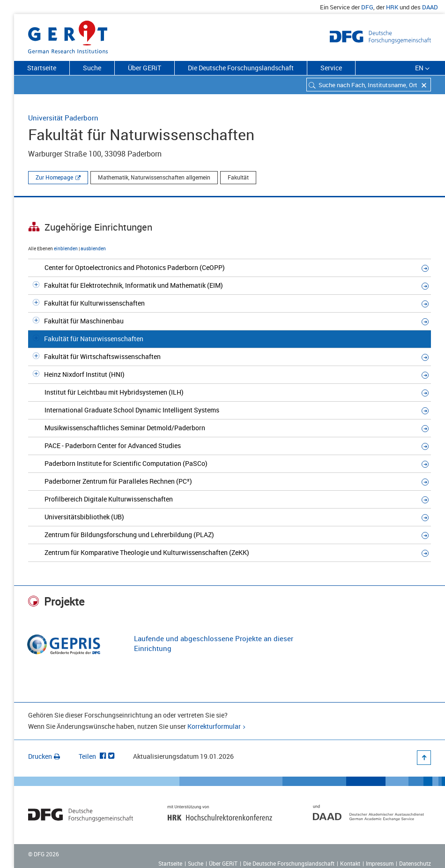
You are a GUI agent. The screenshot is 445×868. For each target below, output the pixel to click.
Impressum (380, 863)
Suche (92, 68)
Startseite (42, 68)
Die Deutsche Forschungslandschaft (241, 68)
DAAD (430, 7)
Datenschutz (415, 863)
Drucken (44, 756)
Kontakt (350, 863)
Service (331, 68)
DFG (367, 7)
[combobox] (369, 85)
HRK (392, 7)
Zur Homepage (54, 177)
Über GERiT (145, 68)
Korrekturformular (214, 726)
